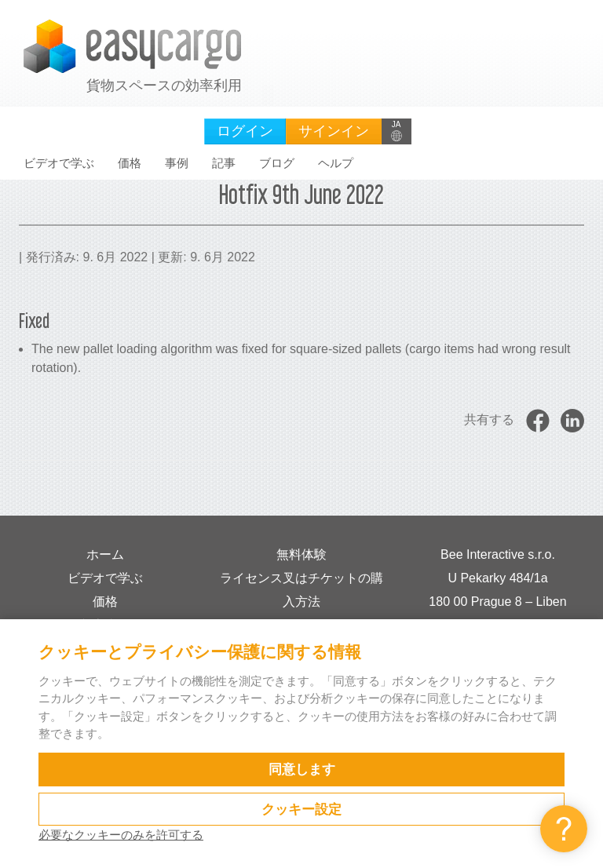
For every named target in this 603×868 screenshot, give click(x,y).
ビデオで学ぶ (59, 163)
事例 (177, 163)
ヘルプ (336, 163)
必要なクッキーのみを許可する (121, 835)
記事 (224, 163)
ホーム (105, 554)
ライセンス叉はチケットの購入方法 (301, 590)
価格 (130, 163)
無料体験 (301, 554)
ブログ (277, 163)
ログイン (245, 131)
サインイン (334, 131)
